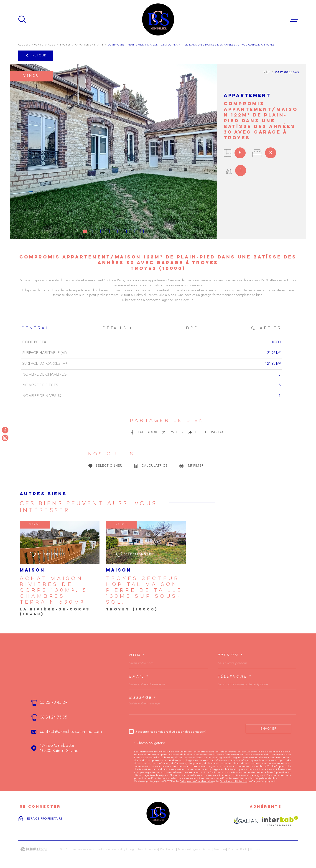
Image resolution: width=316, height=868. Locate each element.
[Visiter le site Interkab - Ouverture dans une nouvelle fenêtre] (280, 821)
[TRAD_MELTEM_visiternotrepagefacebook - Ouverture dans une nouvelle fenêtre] (5, 430)
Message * (143, 698)
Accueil (24, 45)
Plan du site (168, 849)
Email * (139, 677)
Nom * (137, 655)
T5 (102, 45)
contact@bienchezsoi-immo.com (71, 732)
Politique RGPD (238, 849)
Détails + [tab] (118, 328)
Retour (35, 56)
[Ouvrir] (22, 19)
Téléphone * (235, 677)
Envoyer (269, 729)
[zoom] (114, 152)
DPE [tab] (192, 328)
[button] (85, 231)
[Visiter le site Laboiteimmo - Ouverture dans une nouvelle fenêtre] (34, 849)
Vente (39, 45)
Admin (207, 849)
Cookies (255, 849)
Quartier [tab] (266, 328)
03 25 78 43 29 (54, 703)
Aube (52, 45)
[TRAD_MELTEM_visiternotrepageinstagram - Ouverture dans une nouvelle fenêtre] (5, 438)
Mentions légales (189, 849)
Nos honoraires (148, 849)
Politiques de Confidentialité (196, 781)
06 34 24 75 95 (54, 717)
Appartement (85, 45)
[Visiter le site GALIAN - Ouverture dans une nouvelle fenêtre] (246, 821)
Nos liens (220, 849)
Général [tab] (35, 328)
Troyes (65, 45)
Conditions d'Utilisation (233, 781)
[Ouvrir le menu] (294, 19)
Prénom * (230, 655)
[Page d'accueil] (158, 19)
